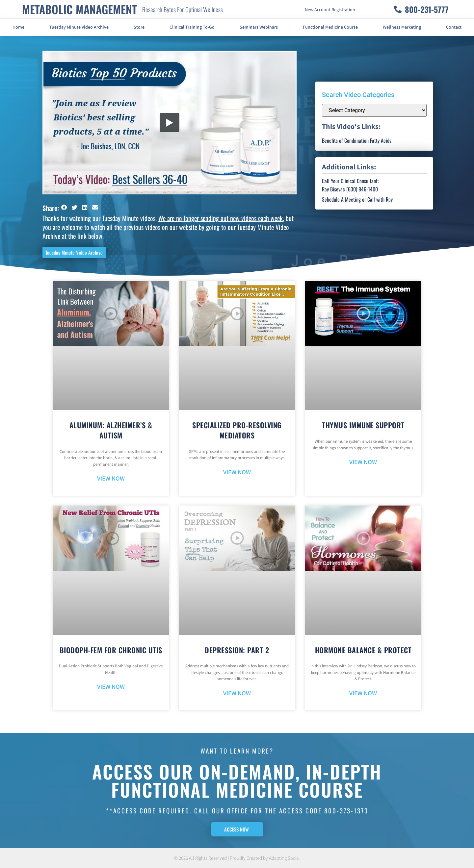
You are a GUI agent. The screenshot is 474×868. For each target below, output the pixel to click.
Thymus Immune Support (363, 425)
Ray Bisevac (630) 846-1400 (350, 189)
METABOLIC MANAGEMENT (79, 9)
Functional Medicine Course (330, 27)
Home (18, 27)
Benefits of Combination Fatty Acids (357, 140)
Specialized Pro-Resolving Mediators (237, 430)
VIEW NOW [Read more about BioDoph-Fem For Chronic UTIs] (111, 687)
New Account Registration (330, 10)
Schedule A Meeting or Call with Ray (357, 199)
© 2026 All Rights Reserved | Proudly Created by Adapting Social (237, 858)
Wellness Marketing (402, 27)
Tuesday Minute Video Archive (79, 27)
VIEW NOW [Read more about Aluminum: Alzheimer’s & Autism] (111, 479)
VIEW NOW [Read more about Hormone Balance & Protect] (363, 694)
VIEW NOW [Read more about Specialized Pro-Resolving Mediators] (237, 472)
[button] (64, 207)
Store (139, 27)
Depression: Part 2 (237, 650)
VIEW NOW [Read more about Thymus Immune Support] (363, 462)
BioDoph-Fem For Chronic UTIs (111, 650)
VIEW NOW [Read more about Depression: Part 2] (237, 694)
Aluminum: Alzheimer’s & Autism (111, 430)
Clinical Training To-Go (192, 27)
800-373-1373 (346, 810)
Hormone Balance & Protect (363, 650)
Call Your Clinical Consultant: (350, 181)
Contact (454, 27)
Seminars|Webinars (259, 27)
